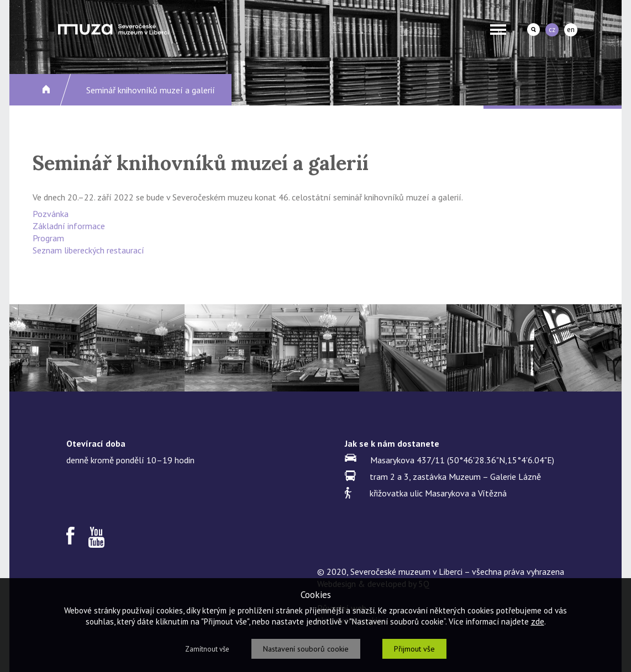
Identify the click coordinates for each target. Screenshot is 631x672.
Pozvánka (51, 214)
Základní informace (69, 226)
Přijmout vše (414, 649)
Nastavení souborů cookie (306, 649)
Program (48, 238)
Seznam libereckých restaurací (88, 250)
